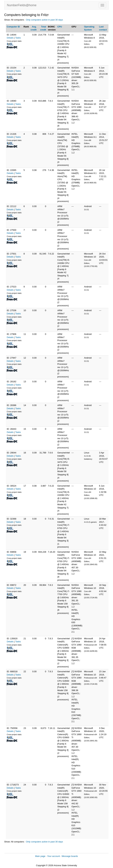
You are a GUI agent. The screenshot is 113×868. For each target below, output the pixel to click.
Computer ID (13, 27)
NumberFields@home (22, 5)
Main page (40, 856)
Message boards (70, 856)
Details (10, 38)
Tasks (18, 38)
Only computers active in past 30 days (45, 20)
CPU (60, 27)
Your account (53, 856)
